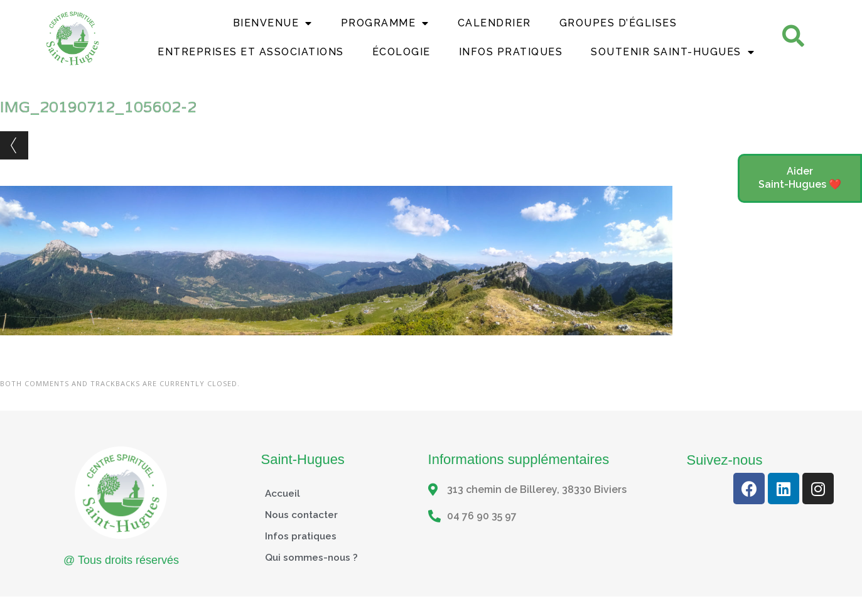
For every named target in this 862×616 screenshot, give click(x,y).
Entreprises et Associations (251, 52)
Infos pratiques (302, 536)
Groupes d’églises (618, 23)
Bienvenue (273, 23)
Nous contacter (303, 515)
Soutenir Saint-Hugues (673, 52)
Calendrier (494, 23)
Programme (385, 23)
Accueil (283, 493)
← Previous (14, 145)
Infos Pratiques (511, 52)
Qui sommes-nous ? (312, 557)
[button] (800, 178)
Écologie (401, 52)
